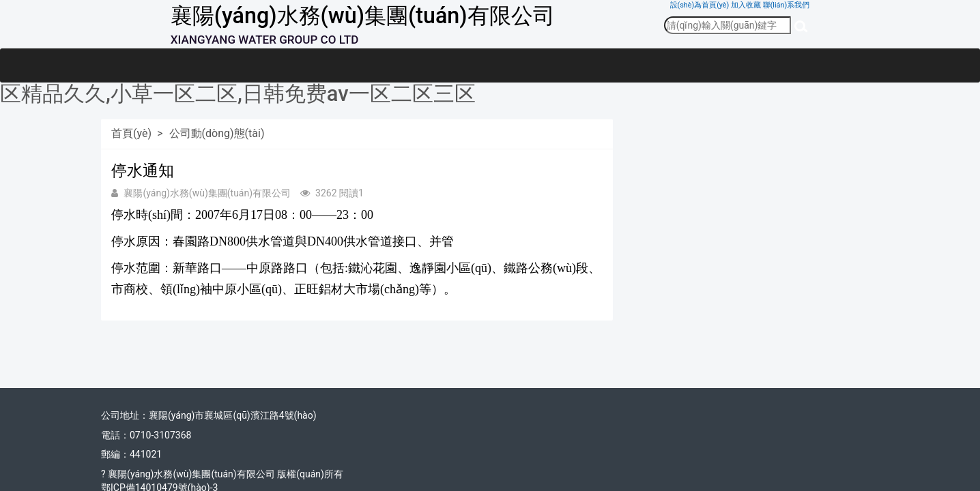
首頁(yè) (131, 133)
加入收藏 (746, 5)
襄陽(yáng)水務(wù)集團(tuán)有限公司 (363, 16)
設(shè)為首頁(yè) (700, 5)
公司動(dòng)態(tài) (217, 133)
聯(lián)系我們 (786, 5)
